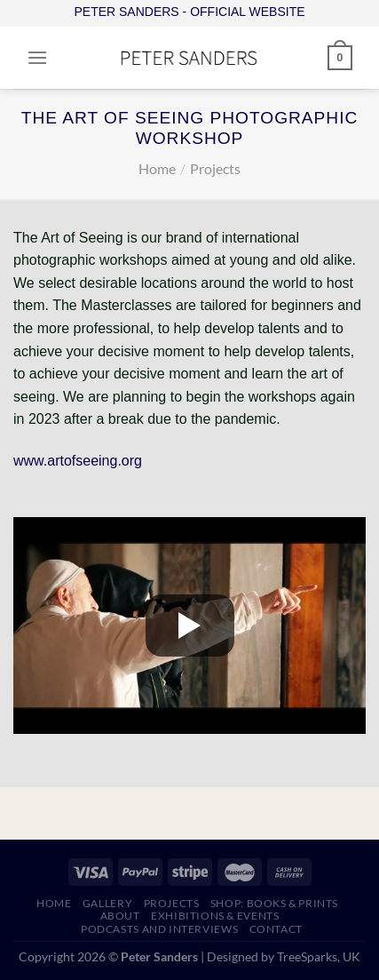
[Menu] (37, 57)
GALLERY (107, 903)
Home (157, 168)
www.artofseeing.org (78, 461)
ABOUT (120, 916)
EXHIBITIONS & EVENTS (215, 916)
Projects (215, 168)
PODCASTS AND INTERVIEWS (159, 929)
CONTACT (276, 929)
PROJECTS (172, 903)
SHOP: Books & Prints (274, 903)
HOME (54, 903)
